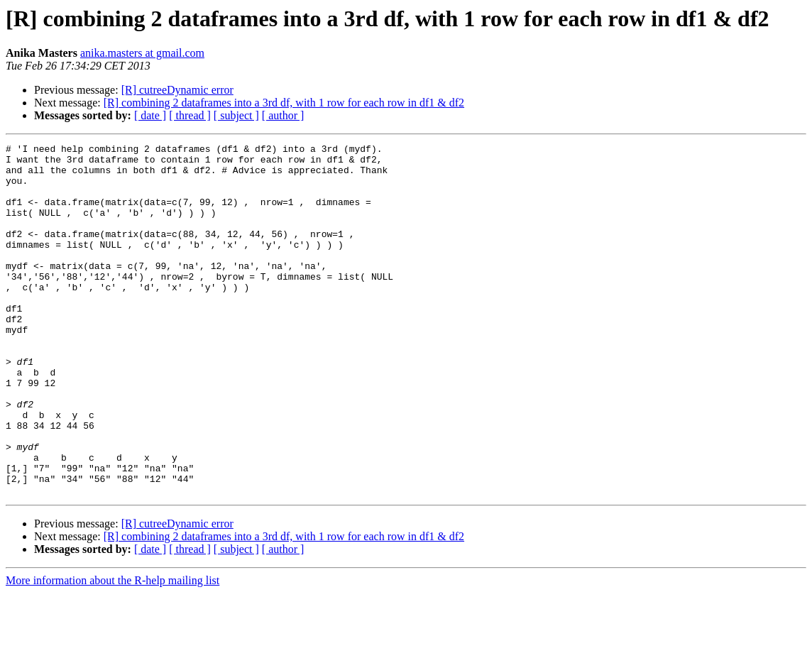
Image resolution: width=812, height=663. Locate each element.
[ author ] (283, 115)
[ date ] (150, 115)
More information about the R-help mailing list (113, 651)
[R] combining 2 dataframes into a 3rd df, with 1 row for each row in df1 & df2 (284, 103)
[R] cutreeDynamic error (177, 90)
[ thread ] (190, 115)
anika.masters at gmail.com (142, 53)
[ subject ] (236, 115)
